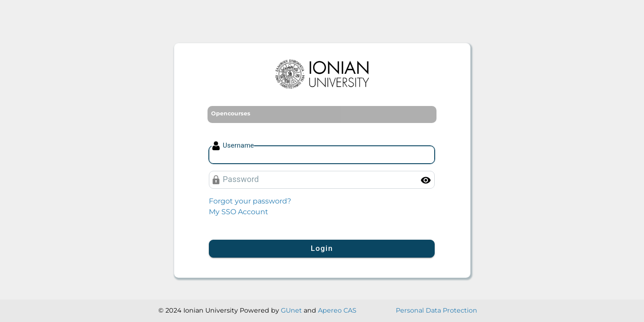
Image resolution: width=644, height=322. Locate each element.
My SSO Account (239, 212)
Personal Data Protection (436, 310)
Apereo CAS (337, 310)
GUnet (291, 310)
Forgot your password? (250, 201)
